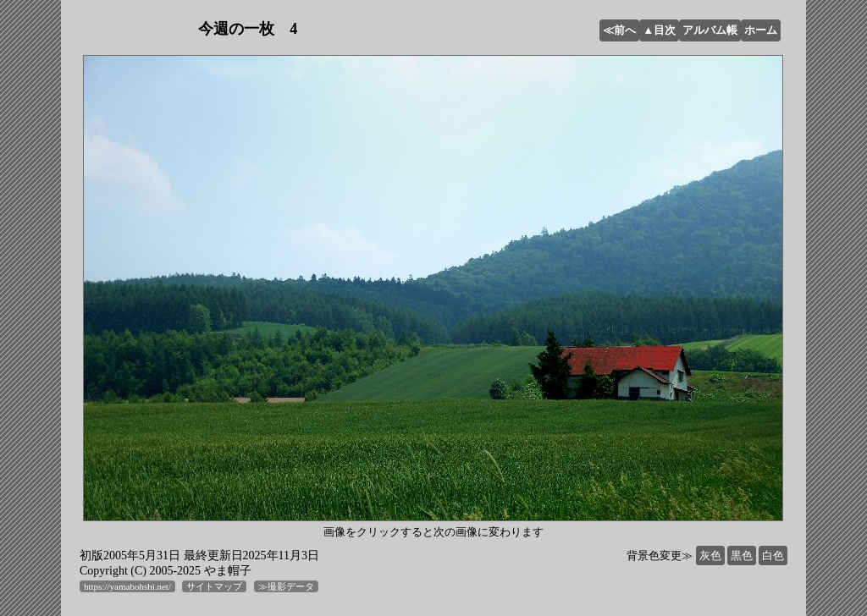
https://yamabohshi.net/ (127, 586)
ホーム (761, 30)
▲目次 (659, 30)
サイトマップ (214, 586)
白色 (773, 555)
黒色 (742, 555)
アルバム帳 (710, 30)
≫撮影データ (286, 586)
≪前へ (619, 30)
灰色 (710, 555)
